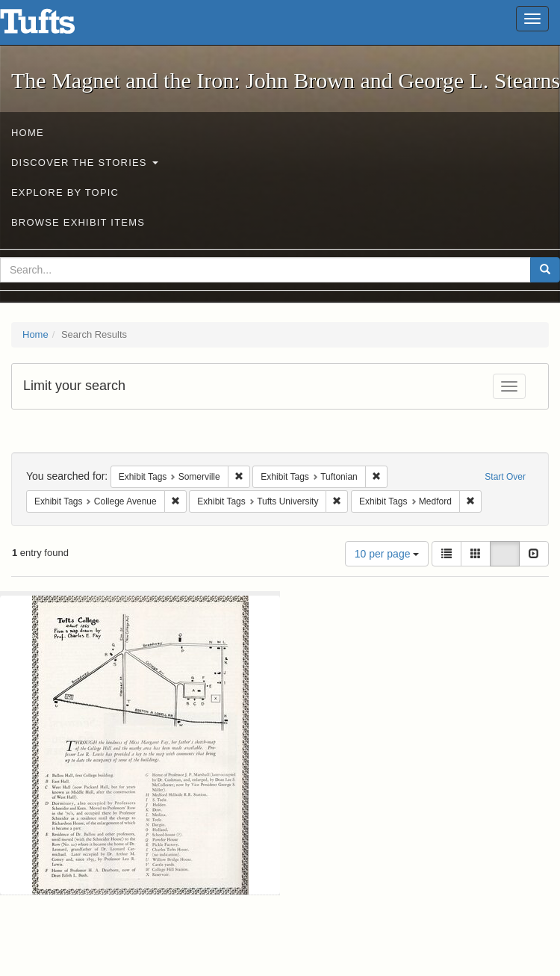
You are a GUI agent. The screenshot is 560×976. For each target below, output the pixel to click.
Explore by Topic (65, 192)
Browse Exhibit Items (78, 222)
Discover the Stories (85, 163)
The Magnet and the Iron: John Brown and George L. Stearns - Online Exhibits (56, 26)
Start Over (505, 477)
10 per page (387, 554)
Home (28, 133)
